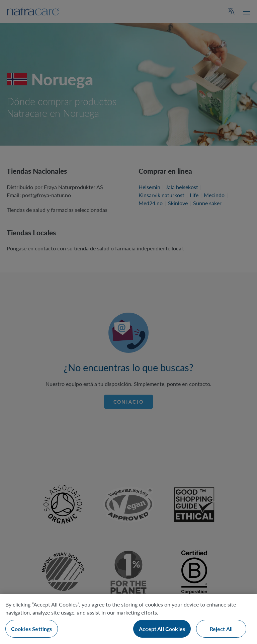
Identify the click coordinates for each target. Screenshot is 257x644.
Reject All (221, 629)
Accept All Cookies (162, 629)
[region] (128, 619)
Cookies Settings (32, 629)
